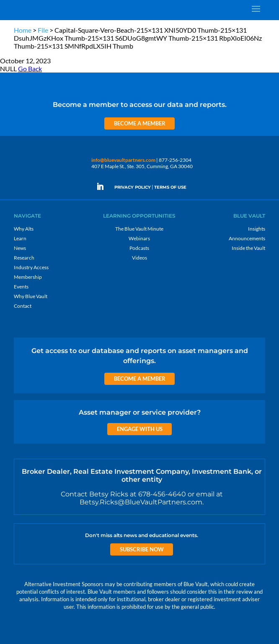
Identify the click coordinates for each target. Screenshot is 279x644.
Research (24, 258)
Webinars (139, 238)
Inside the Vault (248, 248)
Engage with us (140, 429)
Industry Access (31, 267)
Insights (257, 229)
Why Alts (24, 229)
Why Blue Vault (31, 296)
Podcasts (139, 248)
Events (21, 287)
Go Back (30, 69)
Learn (20, 238)
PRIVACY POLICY (133, 187)
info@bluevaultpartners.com (123, 160)
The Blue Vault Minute (139, 229)
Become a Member (140, 123)
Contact (23, 306)
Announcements (247, 238)
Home (23, 30)
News (20, 248)
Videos (139, 258)
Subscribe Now (142, 549)
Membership (28, 277)
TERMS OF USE (170, 187)
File (43, 30)
